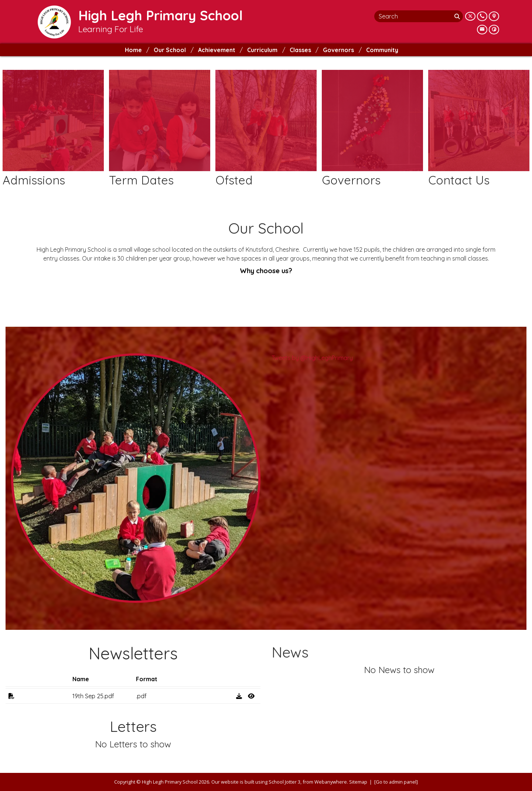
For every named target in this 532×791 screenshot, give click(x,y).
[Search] (458, 16)
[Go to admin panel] (396, 782)
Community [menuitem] (382, 50)
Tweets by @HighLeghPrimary (312, 358)
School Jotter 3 (284, 782)
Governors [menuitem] (338, 50)
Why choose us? (266, 271)
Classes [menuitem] (300, 50)
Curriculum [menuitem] (262, 50)
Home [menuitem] (133, 50)
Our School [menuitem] (170, 50)
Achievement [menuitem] (217, 50)
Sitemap (358, 782)
